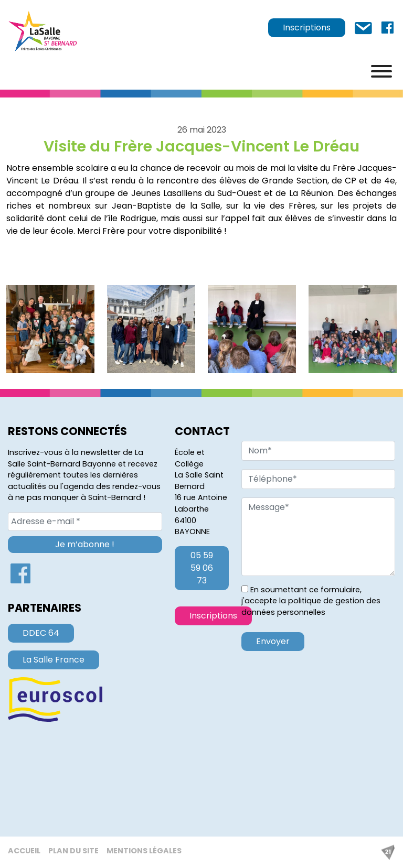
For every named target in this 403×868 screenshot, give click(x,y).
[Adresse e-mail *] (85, 522)
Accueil (24, 851)
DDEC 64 (41, 633)
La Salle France (54, 660)
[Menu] (381, 71)
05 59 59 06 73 (202, 568)
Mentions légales (144, 851)
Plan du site (73, 851)
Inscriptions (307, 28)
